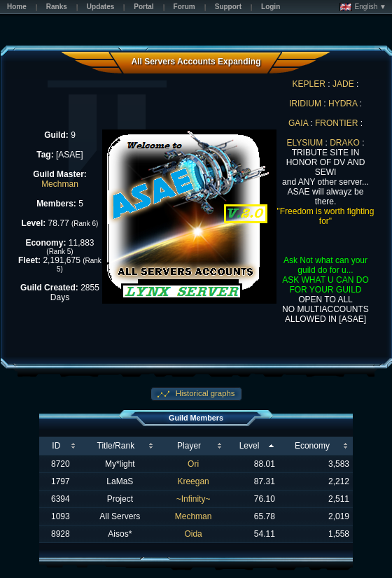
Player (189, 446)
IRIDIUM (305, 104)
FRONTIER (336, 123)
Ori (193, 464)
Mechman (60, 184)
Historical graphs (204, 393)
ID (56, 446)
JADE (343, 84)
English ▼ (363, 7)
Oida (193, 534)
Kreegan (193, 481)
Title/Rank (116, 446)
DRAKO (345, 143)
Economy (312, 446)
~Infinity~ (194, 499)
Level (250, 446)
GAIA (298, 123)
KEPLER (309, 84)
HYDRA (343, 104)
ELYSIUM (304, 143)
